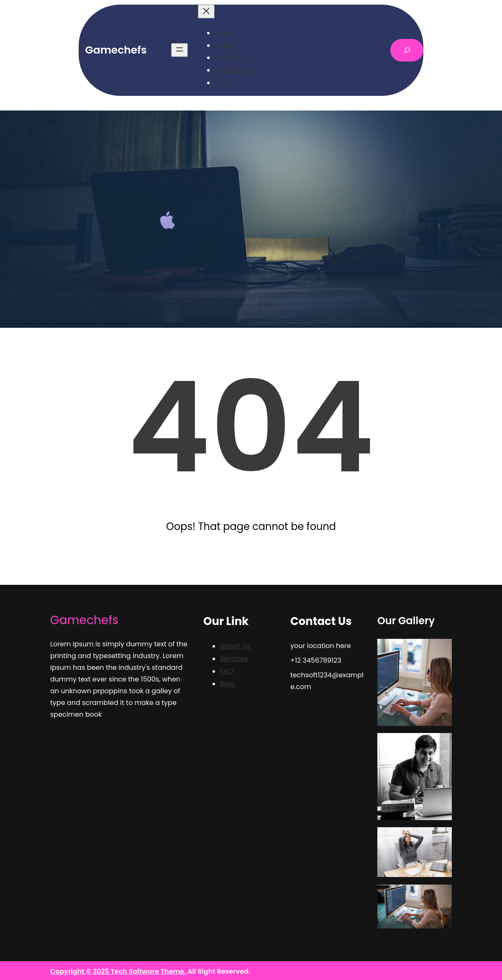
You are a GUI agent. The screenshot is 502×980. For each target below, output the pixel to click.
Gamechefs (116, 50)
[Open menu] (179, 50)
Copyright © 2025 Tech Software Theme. (119, 971)
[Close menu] (206, 12)
